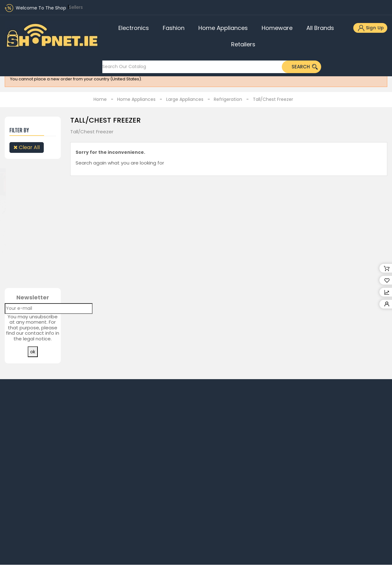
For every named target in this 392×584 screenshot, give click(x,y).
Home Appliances (223, 28)
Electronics (134, 28)
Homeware (277, 28)
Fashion (174, 28)
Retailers (243, 44)
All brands (320, 28)
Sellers (76, 7)
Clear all (27, 147)
